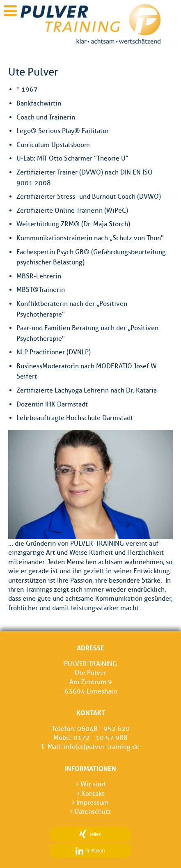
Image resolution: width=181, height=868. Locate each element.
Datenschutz (91, 812)
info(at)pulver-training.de (102, 747)
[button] (91, 834)
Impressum (90, 803)
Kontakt (91, 793)
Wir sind (91, 784)
